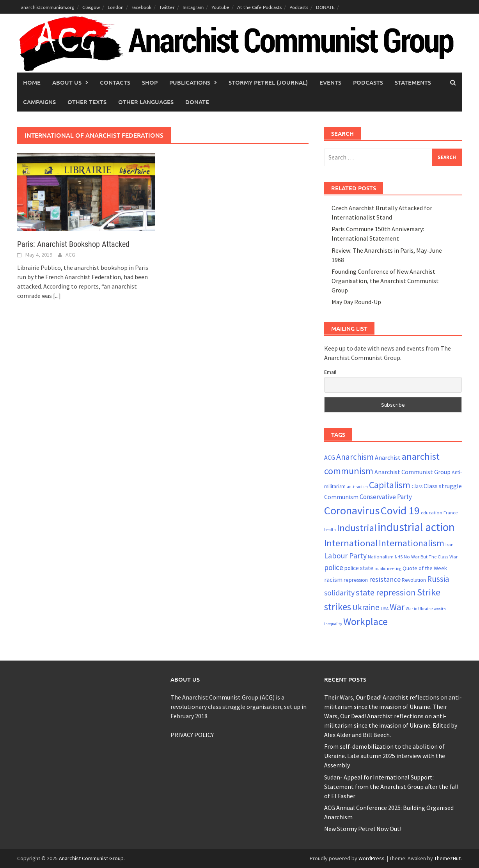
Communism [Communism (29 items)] (341, 497)
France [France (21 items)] (451, 513)
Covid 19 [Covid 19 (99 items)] (400, 510)
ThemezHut (447, 858)
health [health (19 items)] (330, 530)
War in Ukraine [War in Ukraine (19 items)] (419, 609)
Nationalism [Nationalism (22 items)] (381, 557)
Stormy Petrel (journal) (268, 82)
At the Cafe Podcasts (259, 7)
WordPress (372, 858)
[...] (57, 296)
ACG (70, 255)
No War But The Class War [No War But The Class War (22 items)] (431, 557)
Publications (190, 82)
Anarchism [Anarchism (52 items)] (355, 457)
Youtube (220, 7)
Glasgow (91, 7)
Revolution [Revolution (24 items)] (414, 580)
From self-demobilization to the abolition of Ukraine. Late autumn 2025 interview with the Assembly (385, 756)
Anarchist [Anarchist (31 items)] (388, 457)
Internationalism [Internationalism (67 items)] (412, 543)
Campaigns (39, 102)
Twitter (167, 7)
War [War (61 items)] (397, 607)
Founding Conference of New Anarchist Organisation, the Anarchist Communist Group (385, 281)
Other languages (146, 102)
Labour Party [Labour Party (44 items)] (345, 556)
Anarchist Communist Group (91, 858)
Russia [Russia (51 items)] (438, 579)
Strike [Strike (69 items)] (429, 592)
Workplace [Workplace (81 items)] (365, 621)
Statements (413, 82)
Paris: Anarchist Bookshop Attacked (73, 244)
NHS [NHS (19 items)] (399, 557)
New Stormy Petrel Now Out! (363, 829)
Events (330, 82)
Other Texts (87, 102)
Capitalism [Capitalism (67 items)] (390, 485)
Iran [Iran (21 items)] (450, 545)
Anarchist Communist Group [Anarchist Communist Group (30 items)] (412, 472)
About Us (67, 82)
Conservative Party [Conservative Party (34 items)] (386, 497)
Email (330, 372)
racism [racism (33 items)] (333, 580)
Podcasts (299, 7)
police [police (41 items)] (334, 567)
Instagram (193, 7)
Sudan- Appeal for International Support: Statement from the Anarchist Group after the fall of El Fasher (391, 787)
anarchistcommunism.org (48, 7)
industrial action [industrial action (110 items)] (416, 527)
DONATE (325, 7)
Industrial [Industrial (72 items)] (357, 528)
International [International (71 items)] (351, 543)
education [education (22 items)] (432, 513)
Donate (197, 102)
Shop (150, 82)
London (116, 7)
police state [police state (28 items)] (359, 568)
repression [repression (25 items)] (356, 580)
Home (32, 82)
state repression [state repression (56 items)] (386, 592)
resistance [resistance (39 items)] (385, 579)
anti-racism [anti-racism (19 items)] (357, 487)
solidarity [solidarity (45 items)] (339, 593)
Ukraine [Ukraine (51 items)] (366, 607)
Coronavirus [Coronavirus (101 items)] (352, 510)
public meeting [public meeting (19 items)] (388, 569)
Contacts (115, 82)
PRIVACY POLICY (192, 735)
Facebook (141, 7)
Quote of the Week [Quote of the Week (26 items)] (425, 568)
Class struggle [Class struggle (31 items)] (443, 486)
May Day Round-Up (356, 302)
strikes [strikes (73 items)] (338, 607)
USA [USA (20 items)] (385, 609)
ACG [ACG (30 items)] (330, 458)
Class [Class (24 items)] (417, 486)
